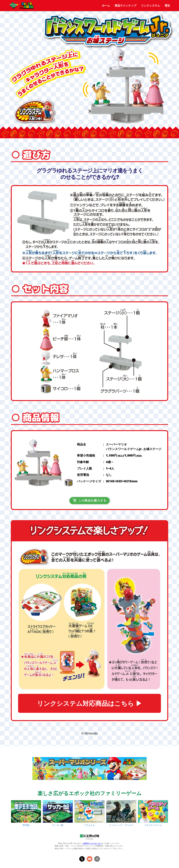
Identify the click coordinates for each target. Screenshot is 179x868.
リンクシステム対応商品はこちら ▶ (89, 703)
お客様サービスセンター (92, 843)
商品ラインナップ (126, 5)
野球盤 (26, 825)
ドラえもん (89, 825)
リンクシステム (151, 5)
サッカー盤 (58, 825)
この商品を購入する (89, 500)
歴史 (167, 5)
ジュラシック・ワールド (121, 825)
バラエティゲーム (153, 825)
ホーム (106, 5)
